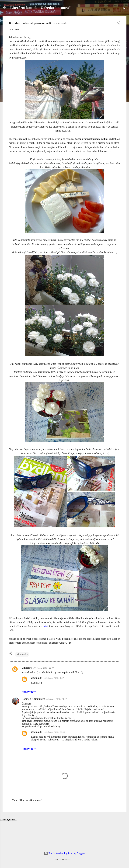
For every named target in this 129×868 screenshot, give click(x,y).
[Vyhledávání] (125, 9)
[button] (118, 23)
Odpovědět (29, 692)
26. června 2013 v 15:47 (57, 699)
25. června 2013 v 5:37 (54, 678)
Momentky (22, 654)
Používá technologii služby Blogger (64, 853)
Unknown (27, 668)
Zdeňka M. (37, 678)
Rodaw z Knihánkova (33, 699)
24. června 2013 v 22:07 (44, 668)
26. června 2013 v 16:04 (55, 732)
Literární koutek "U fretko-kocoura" (41, 8)
